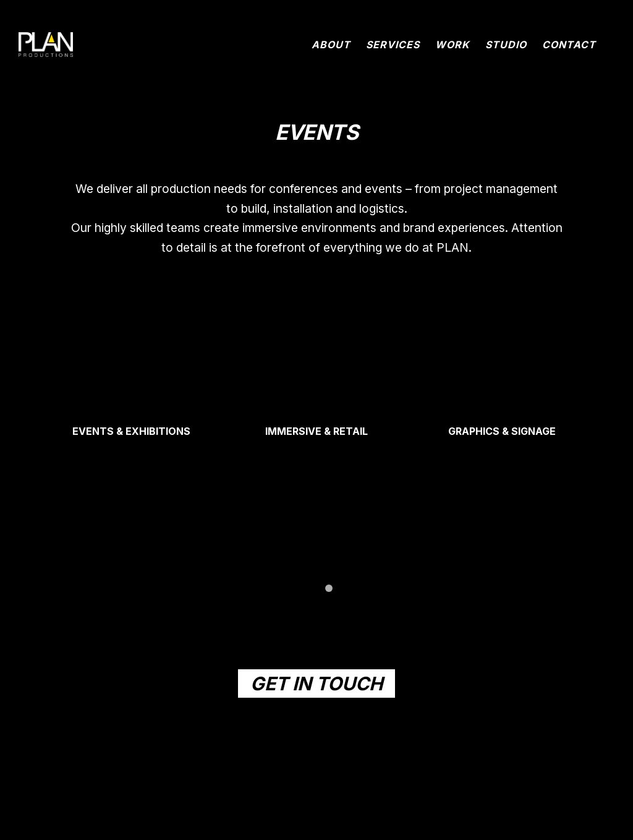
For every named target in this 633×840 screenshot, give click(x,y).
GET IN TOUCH (316, 684)
